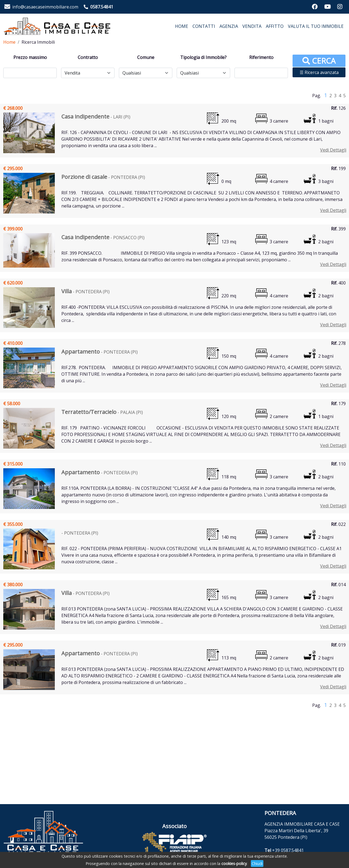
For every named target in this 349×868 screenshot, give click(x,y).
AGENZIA (229, 26)
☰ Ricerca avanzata (319, 72)
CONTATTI (204, 26)
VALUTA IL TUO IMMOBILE (316, 26)
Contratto (88, 57)
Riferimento (261, 57)
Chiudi (257, 863)
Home (9, 42)
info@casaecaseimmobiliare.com (45, 7)
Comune (146, 57)
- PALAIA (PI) (102, 412)
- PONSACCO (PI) (103, 238)
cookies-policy (234, 863)
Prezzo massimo (30, 57)
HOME (182, 26)
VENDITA (252, 26)
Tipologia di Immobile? (203, 57)
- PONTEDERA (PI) (103, 177)
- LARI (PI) (96, 117)
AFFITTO (275, 26)
